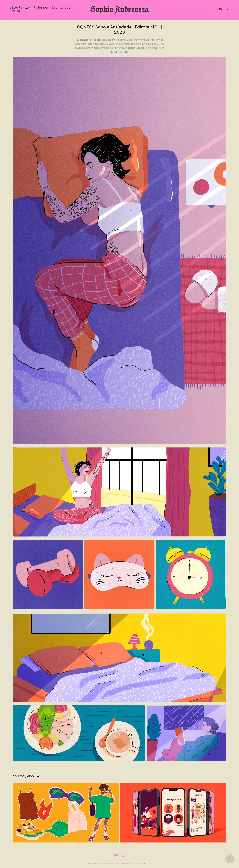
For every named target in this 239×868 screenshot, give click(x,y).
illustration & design (29, 7)
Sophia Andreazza (120, 9)
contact (16, 11)
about (66, 7)
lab (54, 7)
